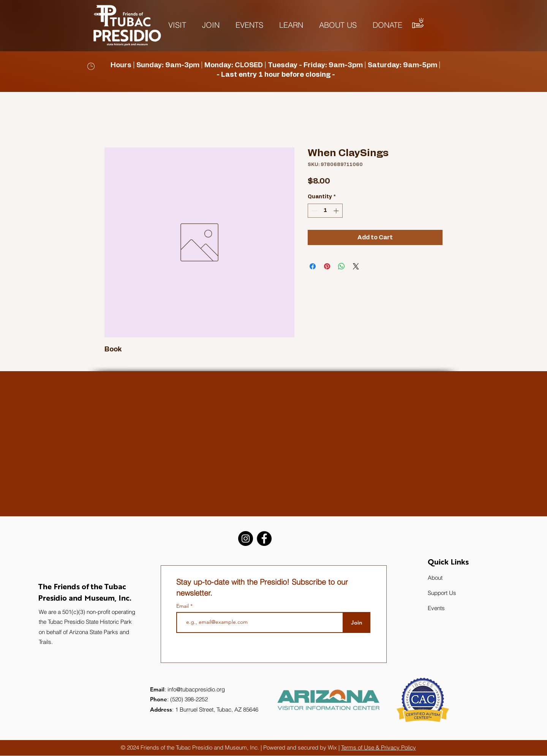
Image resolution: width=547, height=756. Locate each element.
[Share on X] (356, 266)
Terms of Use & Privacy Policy (379, 747)
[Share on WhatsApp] (341, 266)
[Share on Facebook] (313, 266)
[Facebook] (264, 539)
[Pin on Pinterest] (327, 266)
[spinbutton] (325, 211)
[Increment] (337, 211)
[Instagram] (246, 539)
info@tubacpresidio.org (196, 689)
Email (183, 606)
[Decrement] (314, 211)
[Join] (356, 622)
